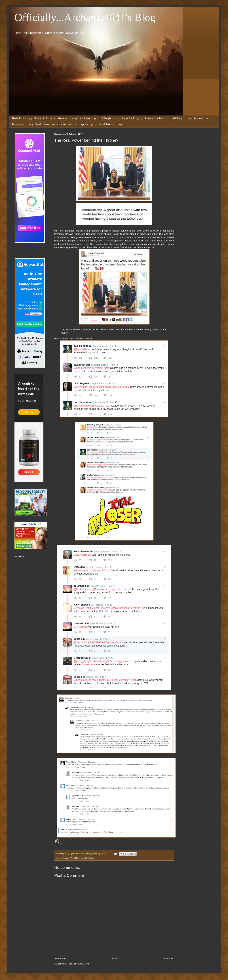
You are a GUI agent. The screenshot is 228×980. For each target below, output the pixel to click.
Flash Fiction (19, 118)
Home (115, 959)
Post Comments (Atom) (79, 964)
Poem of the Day (154, 118)
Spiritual (198, 118)
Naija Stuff (128, 118)
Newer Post (61, 959)
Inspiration (85, 118)
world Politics (106, 124)
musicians (67, 124)
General (63, 118)
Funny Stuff (41, 118)
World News (42, 124)
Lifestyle (107, 118)
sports (85, 124)
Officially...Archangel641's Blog (85, 17)
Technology (18, 124)
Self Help (177, 118)
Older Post (168, 959)
